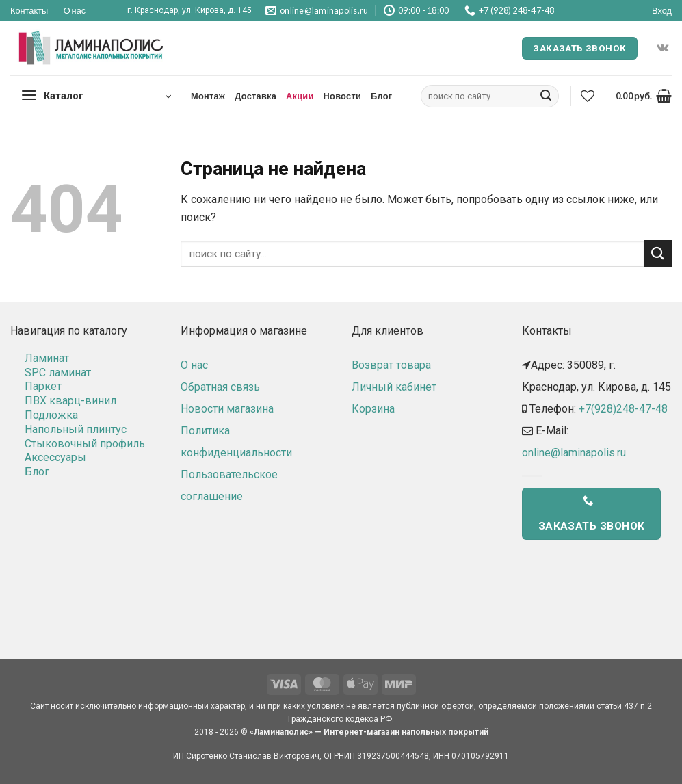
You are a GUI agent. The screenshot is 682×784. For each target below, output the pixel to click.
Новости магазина (227, 409)
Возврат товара (391, 365)
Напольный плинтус (76, 429)
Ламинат (47, 358)
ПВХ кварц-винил (70, 401)
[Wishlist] (588, 96)
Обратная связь (220, 387)
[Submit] (546, 96)
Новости (342, 96)
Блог (381, 96)
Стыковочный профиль (85, 444)
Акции (300, 96)
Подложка (51, 415)
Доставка (255, 96)
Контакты (29, 10)
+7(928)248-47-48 (623, 409)
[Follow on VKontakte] (663, 48)
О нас (75, 10)
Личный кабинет (394, 387)
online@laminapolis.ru (574, 453)
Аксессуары (55, 457)
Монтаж (208, 96)
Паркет (43, 386)
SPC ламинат (58, 373)
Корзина (373, 409)
